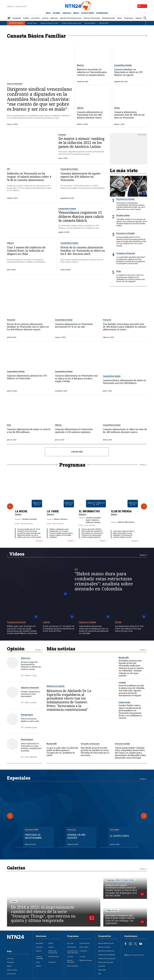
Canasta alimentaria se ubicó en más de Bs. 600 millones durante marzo (125, 431)
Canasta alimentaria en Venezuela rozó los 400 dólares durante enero (90, 115)
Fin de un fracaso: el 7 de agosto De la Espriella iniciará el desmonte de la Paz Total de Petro (59, 629)
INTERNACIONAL (102, 13)
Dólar (9, 425)
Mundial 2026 (104, 23)
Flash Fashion (84, 947)
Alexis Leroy (25, 658)
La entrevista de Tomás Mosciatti (73, 952)
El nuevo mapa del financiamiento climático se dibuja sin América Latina (31, 666)
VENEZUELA (67, 13)
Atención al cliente (104, 947)
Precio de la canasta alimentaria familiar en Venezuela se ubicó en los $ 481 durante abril (83, 251)
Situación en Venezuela (30, 688)
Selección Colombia (122, 744)
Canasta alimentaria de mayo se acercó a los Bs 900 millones (29, 431)
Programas (129, 18)
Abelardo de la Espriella (56, 686)
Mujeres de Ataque (86, 960)
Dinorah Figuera (27, 739)
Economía (36, 18)
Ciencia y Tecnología (92, 18)
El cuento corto (120, 836)
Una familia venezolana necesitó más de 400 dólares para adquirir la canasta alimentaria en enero (125, 327)
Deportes (54, 18)
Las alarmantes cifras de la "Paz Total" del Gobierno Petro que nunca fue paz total (129, 629)
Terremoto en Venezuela (126, 253)
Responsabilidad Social (106, 943)
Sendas (117, 108)
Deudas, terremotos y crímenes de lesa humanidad (30, 694)
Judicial (45, 18)
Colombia (122, 682)
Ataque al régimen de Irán (49, 23)
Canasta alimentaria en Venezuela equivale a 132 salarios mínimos (74, 431)
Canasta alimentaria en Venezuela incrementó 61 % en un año (74, 325)
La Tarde (53, 511)
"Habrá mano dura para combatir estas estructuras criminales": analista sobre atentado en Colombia (104, 581)
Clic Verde (70, 943)
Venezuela (11, 320)
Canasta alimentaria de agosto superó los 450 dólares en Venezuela (80, 177)
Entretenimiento (109, 18)
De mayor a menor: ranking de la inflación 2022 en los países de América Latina (81, 143)
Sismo (119, 271)
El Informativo (89, 511)
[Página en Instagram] (130, 944)
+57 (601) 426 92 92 (137, 955)
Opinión (138, 18)
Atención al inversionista (106, 951)
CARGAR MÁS (77, 452)
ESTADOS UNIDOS (88, 13)
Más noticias (61, 649)
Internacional (11, 974)
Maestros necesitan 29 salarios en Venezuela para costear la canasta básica (92, 72)
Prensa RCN (102, 970)
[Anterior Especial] (10, 816)
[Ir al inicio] (18, 941)
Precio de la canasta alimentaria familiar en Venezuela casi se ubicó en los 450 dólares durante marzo (28, 327)
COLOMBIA (56, 13)
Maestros (80, 65)
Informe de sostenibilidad (107, 955)
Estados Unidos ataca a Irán (71, 23)
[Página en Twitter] (135, 944)
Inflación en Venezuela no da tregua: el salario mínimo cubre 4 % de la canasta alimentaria (29, 177)
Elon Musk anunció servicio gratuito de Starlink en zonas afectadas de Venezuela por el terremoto (95, 752)
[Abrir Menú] (9, 18)
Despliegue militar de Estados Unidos (120, 880)
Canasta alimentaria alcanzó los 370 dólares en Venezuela (27, 377)
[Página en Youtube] (141, 944)
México (9, 966)
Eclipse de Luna (112, 910)
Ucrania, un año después (76, 836)
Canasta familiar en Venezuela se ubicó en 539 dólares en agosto (128, 72)
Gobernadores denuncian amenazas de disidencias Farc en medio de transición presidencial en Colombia (94, 630)
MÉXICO (76, 13)
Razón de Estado (73, 966)
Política (26, 18)
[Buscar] (145, 18)
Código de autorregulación (107, 958)
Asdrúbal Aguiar (27, 715)
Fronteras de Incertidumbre (33, 836)
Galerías (16, 868)
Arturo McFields (31, 757)
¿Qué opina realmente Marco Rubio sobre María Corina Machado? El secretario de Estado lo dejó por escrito (124, 534)
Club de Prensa (121, 511)
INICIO (48, 13)
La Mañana (83, 951)
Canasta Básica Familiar (123, 65)
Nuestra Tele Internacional (71, 18)
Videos (17, 554)
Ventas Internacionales (106, 962)
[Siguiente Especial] (144, 816)
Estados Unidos (125, 702)
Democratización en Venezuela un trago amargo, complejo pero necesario (31, 747)
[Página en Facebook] (126, 944)
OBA (99, 974)
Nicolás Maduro (90, 23)
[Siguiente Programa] (144, 506)
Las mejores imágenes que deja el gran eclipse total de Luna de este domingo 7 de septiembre (120, 919)
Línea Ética (102, 966)
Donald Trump (32, 23)
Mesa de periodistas (71, 961)
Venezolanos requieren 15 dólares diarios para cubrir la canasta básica (81, 216)
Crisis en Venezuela (15, 84)
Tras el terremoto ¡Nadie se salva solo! (30, 720)
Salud (119, 18)
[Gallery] (77, 506)
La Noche (21, 511)
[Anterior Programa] (10, 506)
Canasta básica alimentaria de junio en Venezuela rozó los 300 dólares (124, 382)
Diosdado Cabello (123, 215)
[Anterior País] (146, 22)
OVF (8, 169)
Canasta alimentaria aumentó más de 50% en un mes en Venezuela (129, 115)
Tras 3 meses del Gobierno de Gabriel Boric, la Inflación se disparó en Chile (26, 251)
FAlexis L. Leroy (31, 675)
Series (14, 901)
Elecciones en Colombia (125, 199)
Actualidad (17, 18)
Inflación (80, 108)
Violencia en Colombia (87, 622)
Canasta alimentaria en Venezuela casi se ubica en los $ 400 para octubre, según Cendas (76, 378)
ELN (76, 569)
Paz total (118, 622)
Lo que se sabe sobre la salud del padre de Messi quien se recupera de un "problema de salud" (62, 752)
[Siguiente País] (146, 24)
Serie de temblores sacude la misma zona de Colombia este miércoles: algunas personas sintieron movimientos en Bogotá (132, 691)
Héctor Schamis (31, 703)
